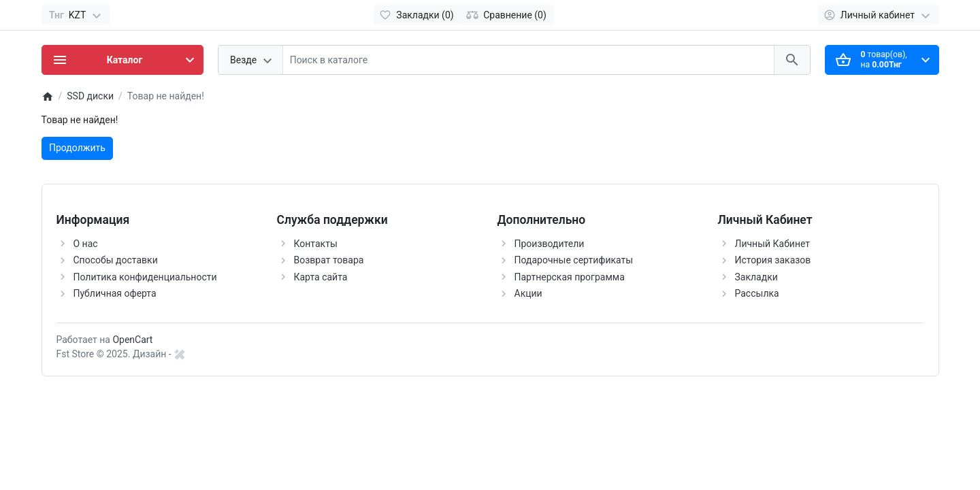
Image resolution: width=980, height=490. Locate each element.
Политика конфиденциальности (145, 277)
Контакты (316, 244)
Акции (528, 293)
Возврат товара (329, 260)
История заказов (773, 260)
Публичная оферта (115, 293)
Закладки (756, 277)
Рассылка (757, 293)
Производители (550, 244)
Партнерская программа (570, 277)
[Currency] (76, 15)
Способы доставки (116, 260)
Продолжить (77, 148)
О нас (86, 244)
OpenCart (132, 340)
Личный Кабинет (773, 244)
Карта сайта (321, 277)
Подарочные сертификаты (574, 260)
